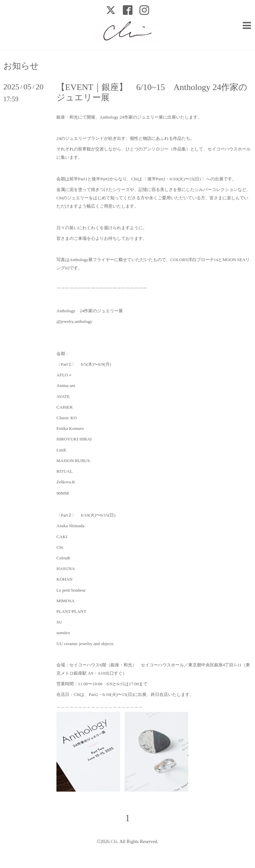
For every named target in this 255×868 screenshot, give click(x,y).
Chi (114, 842)
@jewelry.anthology (74, 321)
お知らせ (21, 66)
